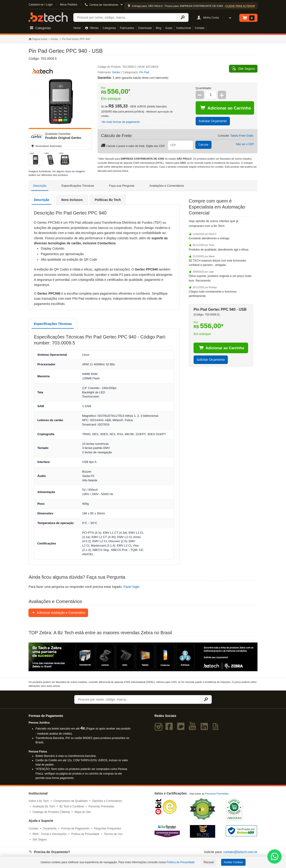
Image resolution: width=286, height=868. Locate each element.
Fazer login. (132, 587)
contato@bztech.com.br (240, 852)
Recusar (209, 862)
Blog (158, 28)
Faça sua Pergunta (122, 186)
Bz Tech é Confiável (72, 806)
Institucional (184, 28)
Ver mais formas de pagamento (121, 122)
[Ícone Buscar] (183, 17)
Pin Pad (144, 72)
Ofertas (92, 28)
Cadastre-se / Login (41, 5)
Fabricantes (127, 28)
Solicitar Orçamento (213, 121)
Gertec (55, 39)
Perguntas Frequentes (107, 829)
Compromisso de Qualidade (70, 801)
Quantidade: (204, 88)
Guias (169, 28)
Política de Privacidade (85, 834)
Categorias (109, 28)
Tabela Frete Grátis (242, 136)
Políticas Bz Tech (108, 200)
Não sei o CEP (245, 144)
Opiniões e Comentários (107, 801)
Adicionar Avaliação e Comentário (58, 613)
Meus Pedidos (69, 5)
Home (77, 28)
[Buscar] (125, 17)
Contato (200, 28)
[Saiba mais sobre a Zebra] (143, 657)
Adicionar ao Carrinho (226, 108)
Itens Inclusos (72, 200)
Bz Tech (48, 17)
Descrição (40, 186)
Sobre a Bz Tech (39, 801)
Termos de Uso (113, 834)
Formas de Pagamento (75, 829)
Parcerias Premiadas (101, 806)
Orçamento (50, 829)
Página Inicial (38, 39)
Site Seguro (40, 840)
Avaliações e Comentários (167, 186)
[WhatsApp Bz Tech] (275, 857)
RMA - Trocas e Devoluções (50, 834)
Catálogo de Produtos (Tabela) (51, 812)
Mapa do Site (83, 812)
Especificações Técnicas (78, 186)
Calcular (203, 145)
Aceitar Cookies (233, 862)
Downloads (145, 28)
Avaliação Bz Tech (44, 806)
